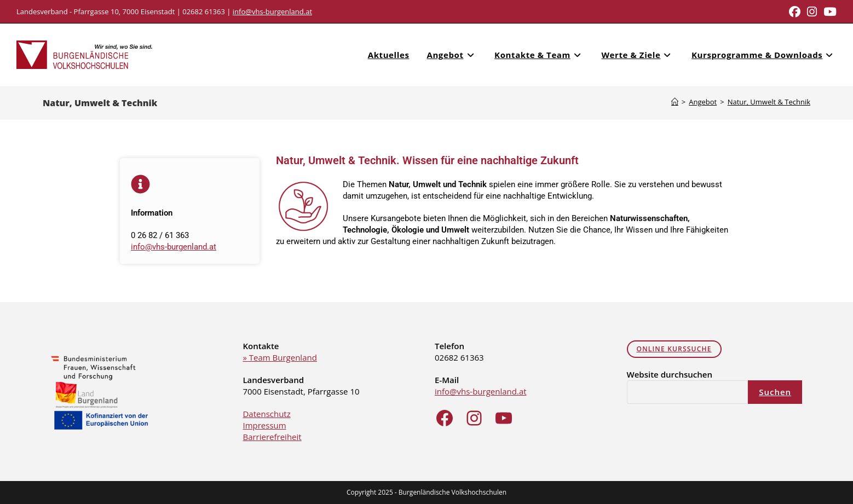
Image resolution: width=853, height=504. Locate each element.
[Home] (675, 102)
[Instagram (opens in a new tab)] (812, 12)
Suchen (775, 392)
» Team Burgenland (279, 357)
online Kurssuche (674, 349)
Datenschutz (266, 414)
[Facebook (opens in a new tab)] (795, 12)
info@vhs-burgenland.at (272, 11)
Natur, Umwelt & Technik (769, 102)
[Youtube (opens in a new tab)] (828, 12)
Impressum (264, 425)
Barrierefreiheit (272, 437)
